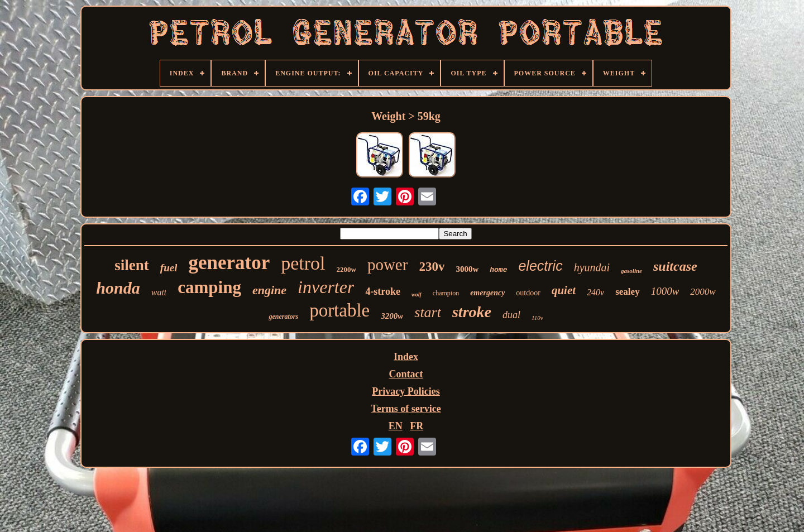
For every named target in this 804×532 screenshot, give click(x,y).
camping (209, 287)
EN (396, 426)
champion (446, 293)
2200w (346, 269)
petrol (303, 263)
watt (159, 292)
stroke (472, 312)
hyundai (592, 267)
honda (118, 288)
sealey (627, 292)
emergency (487, 293)
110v (537, 318)
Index (406, 357)
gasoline (631, 271)
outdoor (528, 293)
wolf (417, 294)
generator (229, 263)
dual (511, 315)
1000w (665, 291)
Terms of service (406, 409)
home (498, 270)
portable (339, 310)
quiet (564, 290)
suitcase (675, 266)
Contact (406, 374)
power (387, 265)
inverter (326, 287)
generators (283, 317)
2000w (703, 292)
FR (417, 426)
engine (269, 290)
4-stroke (383, 291)
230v (432, 267)
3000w (467, 269)
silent (132, 265)
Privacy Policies (406, 391)
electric (540, 266)
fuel (169, 268)
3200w (392, 316)
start (428, 312)
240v (595, 292)
